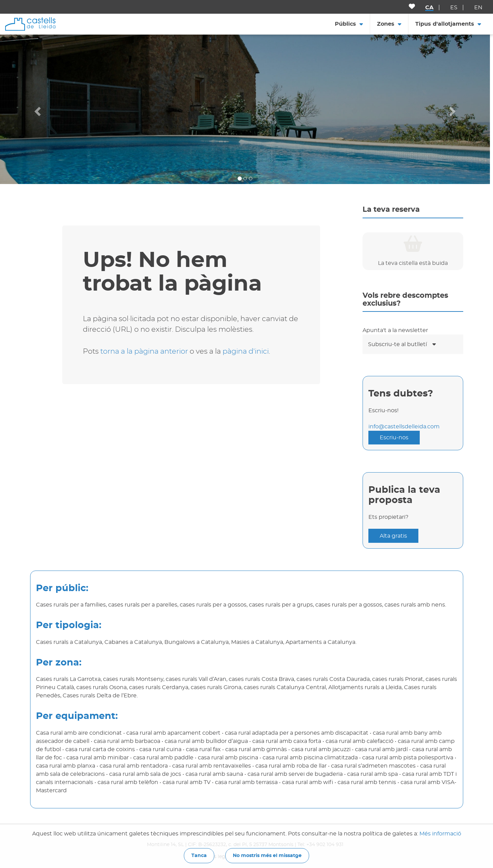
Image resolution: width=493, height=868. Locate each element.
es (454, 8)
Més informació (440, 834)
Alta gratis (393, 536)
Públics (345, 24)
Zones (386, 24)
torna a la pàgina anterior (144, 351)
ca (429, 8)
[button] (37, 109)
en (478, 8)
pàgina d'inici (246, 351)
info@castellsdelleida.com (404, 427)
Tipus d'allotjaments (445, 24)
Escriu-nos (394, 438)
